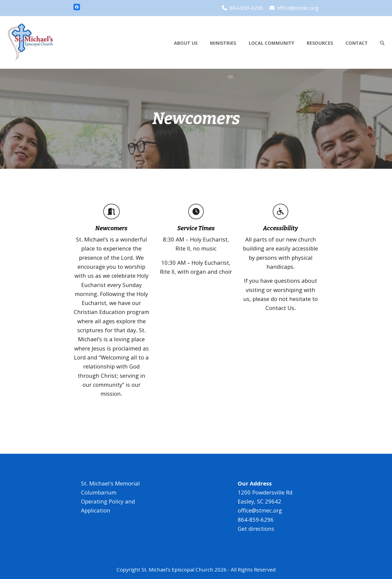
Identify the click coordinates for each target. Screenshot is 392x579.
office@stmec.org (298, 8)
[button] (382, 42)
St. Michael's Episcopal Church (177, 569)
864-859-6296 (246, 8)
